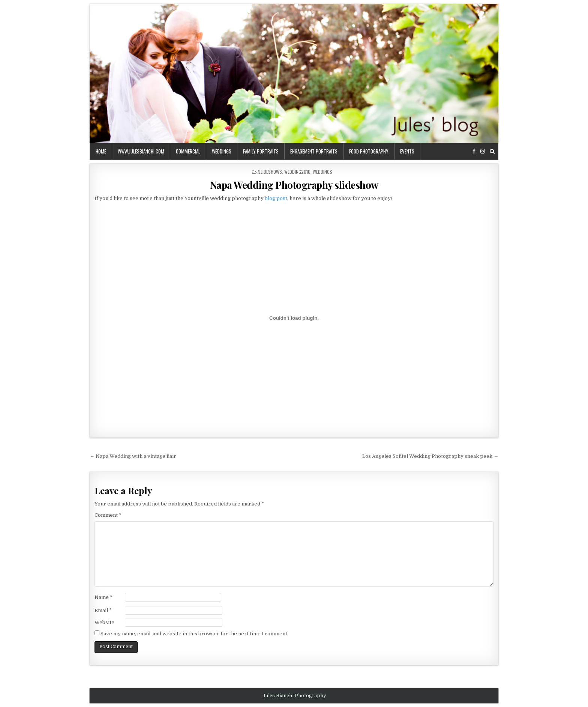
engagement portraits (314, 151)
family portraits (261, 151)
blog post (276, 198)
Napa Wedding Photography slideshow (294, 185)
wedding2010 (297, 172)
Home (101, 151)
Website (104, 622)
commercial (188, 151)
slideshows (270, 172)
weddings (222, 151)
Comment (108, 515)
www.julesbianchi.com (141, 151)
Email (103, 610)
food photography (369, 151)
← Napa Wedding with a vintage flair (133, 456)
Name (103, 597)
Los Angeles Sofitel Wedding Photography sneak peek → (430, 456)
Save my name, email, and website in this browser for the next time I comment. (194, 634)
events (407, 151)
